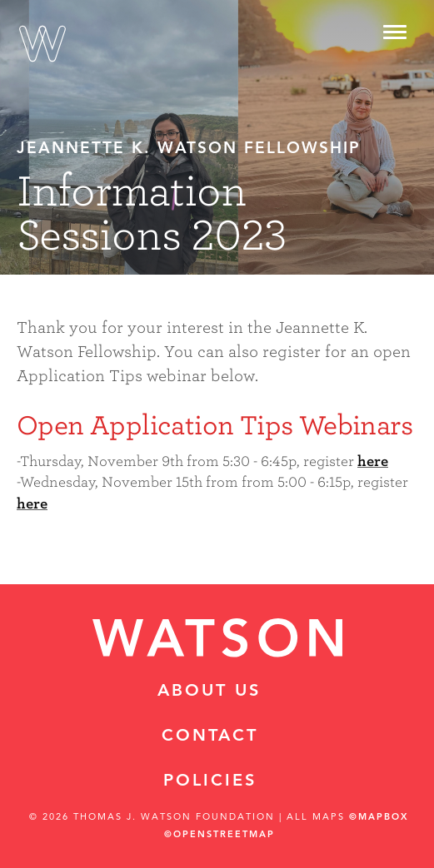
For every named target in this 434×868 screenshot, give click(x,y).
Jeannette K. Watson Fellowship (189, 149)
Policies (210, 781)
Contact (210, 737)
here (373, 461)
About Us (209, 692)
